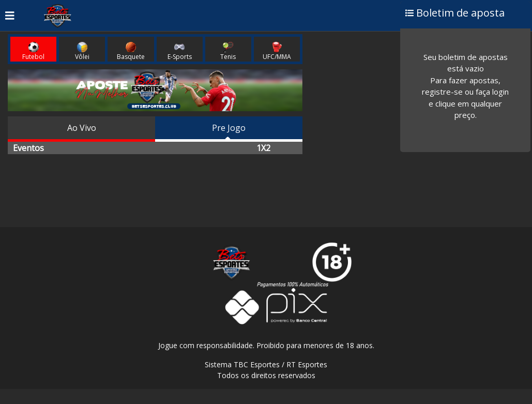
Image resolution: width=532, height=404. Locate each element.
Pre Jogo (229, 128)
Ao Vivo (82, 128)
